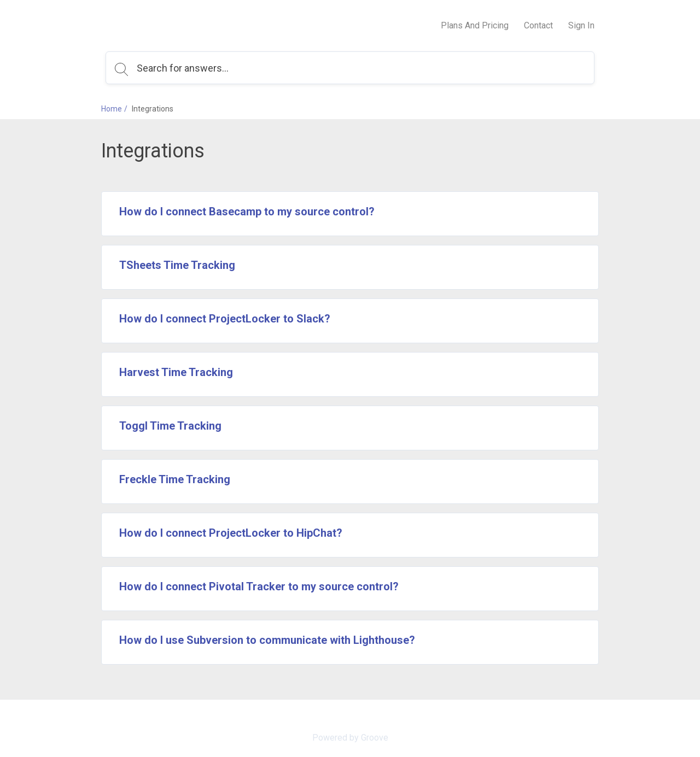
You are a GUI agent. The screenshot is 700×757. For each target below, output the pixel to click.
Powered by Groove (350, 738)
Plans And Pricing (475, 25)
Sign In (581, 25)
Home (112, 109)
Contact (538, 25)
